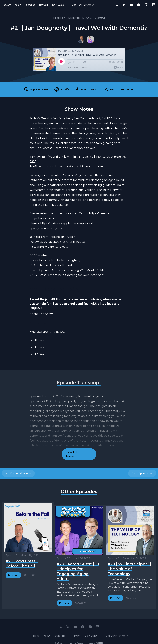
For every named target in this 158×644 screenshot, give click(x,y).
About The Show (41, 314)
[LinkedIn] (154, 5)
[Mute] (69, 63)
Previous (18, 473)
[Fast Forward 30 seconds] (85, 63)
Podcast (6, 5)
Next (142, 473)
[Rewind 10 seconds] (74, 63)
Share (85, 68)
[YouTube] (131, 5)
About (18, 5)
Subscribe (30, 5)
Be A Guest (60, 5)
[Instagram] (146, 5)
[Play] (62, 61)
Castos (100, 638)
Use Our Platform (83, 5)
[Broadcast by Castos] (118, 67)
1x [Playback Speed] (79, 63)
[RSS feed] (117, 5)
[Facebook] (139, 5)
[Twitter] (124, 5)
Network (44, 5)
